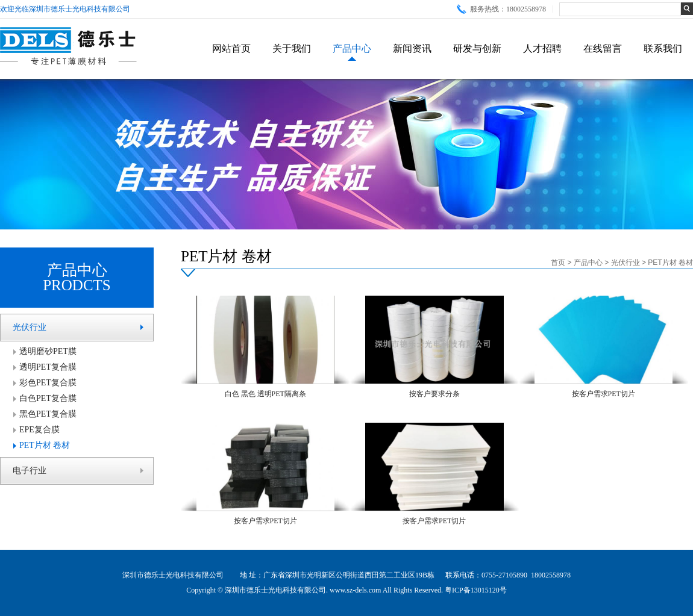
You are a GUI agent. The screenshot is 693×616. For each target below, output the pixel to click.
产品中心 (352, 48)
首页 (558, 263)
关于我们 (292, 48)
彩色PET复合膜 (48, 383)
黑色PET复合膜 (48, 414)
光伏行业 (30, 327)
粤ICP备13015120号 (476, 590)
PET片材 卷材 (45, 445)
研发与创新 (477, 48)
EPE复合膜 (39, 430)
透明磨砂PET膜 (48, 351)
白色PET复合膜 (48, 398)
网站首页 (231, 48)
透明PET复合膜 (48, 367)
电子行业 (30, 471)
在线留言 (603, 48)
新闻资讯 (412, 48)
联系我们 (663, 48)
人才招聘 (542, 48)
